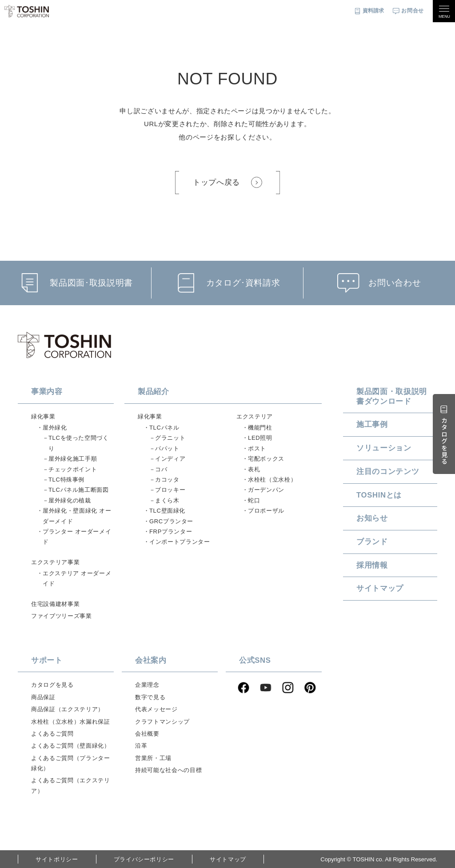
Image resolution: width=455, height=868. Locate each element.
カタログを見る (52, 685)
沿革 (141, 746)
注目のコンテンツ (388, 472)
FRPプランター (171, 532)
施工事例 (372, 424)
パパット (167, 448)
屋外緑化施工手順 (73, 459)
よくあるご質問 (52, 734)
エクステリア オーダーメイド (77, 578)
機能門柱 (260, 428)
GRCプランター (171, 521)
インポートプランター (180, 542)
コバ (161, 469)
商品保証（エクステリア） (68, 709)
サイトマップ (380, 588)
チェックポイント (73, 469)
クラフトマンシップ (162, 722)
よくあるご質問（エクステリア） (70, 785)
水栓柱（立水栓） (272, 480)
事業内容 (47, 392)
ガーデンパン (266, 490)
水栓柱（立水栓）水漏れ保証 (70, 722)
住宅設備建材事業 (55, 604)
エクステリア (255, 416)
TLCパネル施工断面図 (79, 490)
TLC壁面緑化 (167, 511)
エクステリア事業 (55, 562)
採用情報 (372, 565)
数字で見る (150, 697)
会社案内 (151, 660)
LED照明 (260, 438)
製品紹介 (154, 392)
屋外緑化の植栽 (70, 500)
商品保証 (43, 697)
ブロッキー (170, 490)
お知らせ (372, 518)
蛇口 (254, 500)
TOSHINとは (379, 495)
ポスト (257, 448)
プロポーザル (266, 511)
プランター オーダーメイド (77, 537)
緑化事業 (43, 416)
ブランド (372, 542)
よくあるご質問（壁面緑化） (70, 746)
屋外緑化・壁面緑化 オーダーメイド (77, 516)
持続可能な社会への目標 (168, 770)
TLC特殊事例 (66, 480)
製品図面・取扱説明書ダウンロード (392, 396)
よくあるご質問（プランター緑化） (70, 763)
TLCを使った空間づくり (79, 443)
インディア (170, 459)
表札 (254, 469)
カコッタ (167, 480)
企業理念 (147, 685)
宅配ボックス (266, 459)
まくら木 (167, 500)
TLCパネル (164, 428)
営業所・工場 (153, 758)
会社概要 (147, 734)
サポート (47, 660)
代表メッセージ (156, 709)
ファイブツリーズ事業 (62, 616)
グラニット (170, 438)
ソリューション (384, 448)
